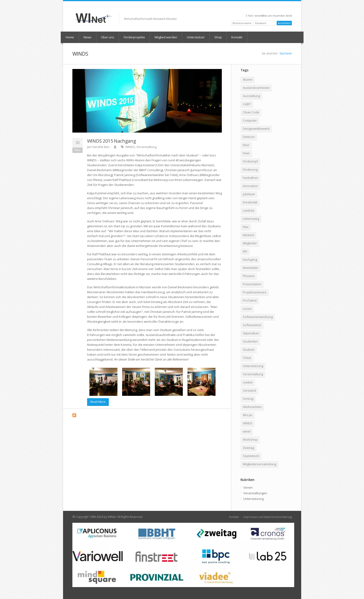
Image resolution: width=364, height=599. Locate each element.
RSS (290, 8)
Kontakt (237, 37)
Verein (248, 487)
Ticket (247, 358)
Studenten (250, 341)
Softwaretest (252, 325)
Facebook (272, 8)
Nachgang (250, 260)
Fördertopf (250, 161)
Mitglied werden (166, 37)
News (88, 37)
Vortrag (248, 399)
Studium (249, 350)
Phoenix (249, 276)
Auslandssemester (256, 88)
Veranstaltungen (255, 493)
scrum (247, 309)
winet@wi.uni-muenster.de (273, 16)
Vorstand (249, 390)
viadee (248, 382)
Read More (98, 402)
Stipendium (251, 333)
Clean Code (251, 112)
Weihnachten (252, 407)
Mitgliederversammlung (260, 464)
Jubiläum (249, 194)
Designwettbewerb (256, 129)
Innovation (250, 186)
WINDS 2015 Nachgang (112, 141)
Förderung (250, 170)
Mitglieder (250, 243)
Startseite (286, 53)
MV (245, 251)
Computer (250, 120)
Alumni (248, 79)
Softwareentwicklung (258, 317)
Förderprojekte (134, 37)
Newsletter (251, 268)
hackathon (250, 178)
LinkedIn (284, 8)
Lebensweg (251, 219)
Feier (246, 153)
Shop (218, 37)
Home (70, 37)
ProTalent (250, 300)
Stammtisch (251, 456)
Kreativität (250, 202)
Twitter (277, 8)
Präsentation (252, 284)
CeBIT (247, 104)
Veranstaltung (146, 147)
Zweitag (248, 448)
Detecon (249, 137)
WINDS (130, 147)
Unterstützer (196, 37)
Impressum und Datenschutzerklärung (268, 517)
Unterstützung (253, 366)
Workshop (250, 440)
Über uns (108, 37)
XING (267, 8)
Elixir (246, 145)
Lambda (249, 210)
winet (247, 431)
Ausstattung (251, 96)
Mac (246, 227)
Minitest (248, 235)
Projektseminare (255, 292)
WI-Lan (248, 415)
